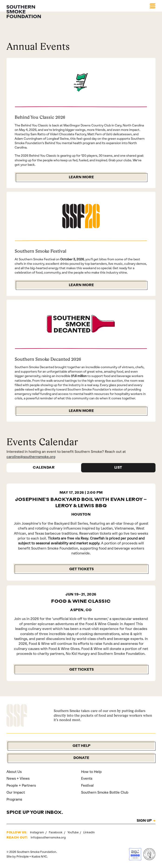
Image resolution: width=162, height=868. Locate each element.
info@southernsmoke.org (48, 837)
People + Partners (21, 785)
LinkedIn (89, 832)
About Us (14, 772)
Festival (87, 785)
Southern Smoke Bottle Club (105, 792)
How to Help (91, 772)
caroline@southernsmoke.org (31, 457)
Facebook (56, 832)
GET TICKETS (81, 670)
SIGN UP (144, 821)
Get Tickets (81, 569)
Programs (14, 799)
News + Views (18, 779)
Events (87, 779)
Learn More (81, 177)
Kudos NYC (39, 856)
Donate (81, 758)
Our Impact (16, 792)
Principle (23, 856)
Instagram (37, 832)
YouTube (73, 832)
